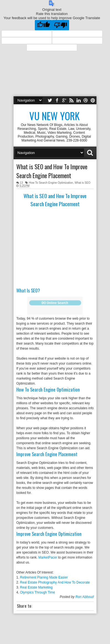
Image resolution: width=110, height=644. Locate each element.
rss (71, 100)
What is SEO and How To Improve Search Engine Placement (52, 171)
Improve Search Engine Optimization (49, 534)
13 (21, 183)
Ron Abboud (85, 597)
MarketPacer (48, 557)
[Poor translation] (61, 25)
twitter (50, 100)
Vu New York (54, 116)
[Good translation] (43, 25)
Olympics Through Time (37, 592)
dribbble (86, 100)
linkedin (78, 100)
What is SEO (82, 183)
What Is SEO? (28, 290)
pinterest (93, 100)
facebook (57, 100)
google (64, 100)
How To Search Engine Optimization (51, 183)
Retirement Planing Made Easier (44, 577)
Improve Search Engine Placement (47, 454)
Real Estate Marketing (36, 587)
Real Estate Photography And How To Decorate (55, 582)
